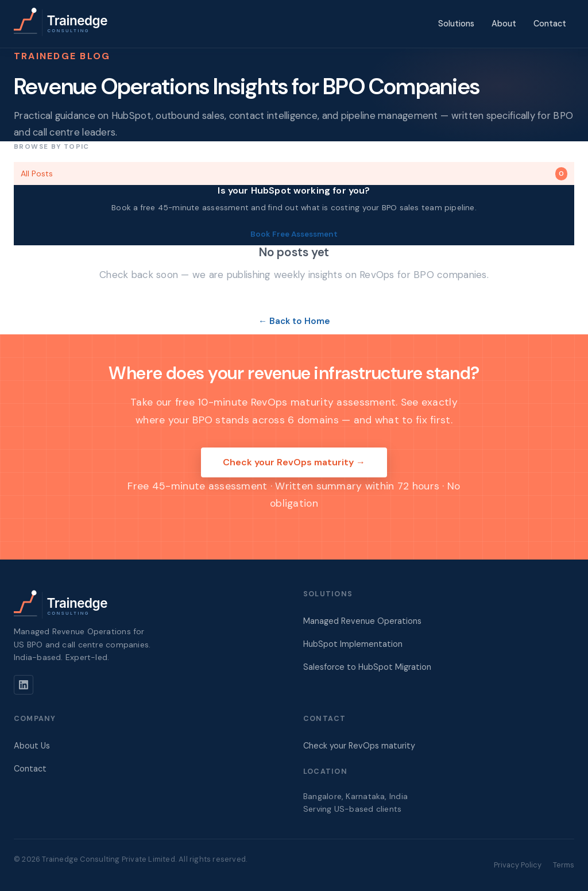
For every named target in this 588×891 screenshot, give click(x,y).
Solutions (456, 24)
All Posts (294, 174)
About (504, 24)
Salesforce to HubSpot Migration (367, 667)
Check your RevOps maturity (359, 746)
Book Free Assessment (294, 234)
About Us (32, 746)
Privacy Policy (518, 865)
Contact (550, 24)
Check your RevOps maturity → (294, 462)
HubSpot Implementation (353, 644)
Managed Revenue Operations (362, 621)
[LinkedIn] (24, 685)
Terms (564, 865)
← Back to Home (294, 321)
